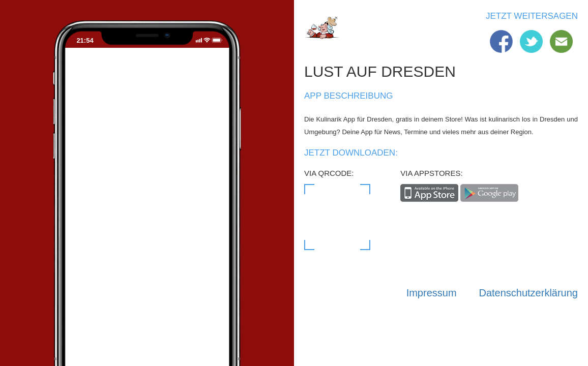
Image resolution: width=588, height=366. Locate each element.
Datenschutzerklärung (528, 293)
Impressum (432, 293)
